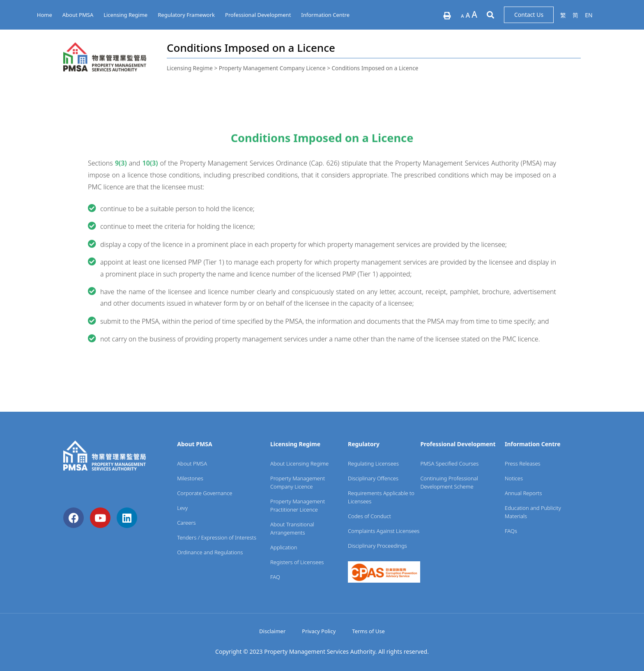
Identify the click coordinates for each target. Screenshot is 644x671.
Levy (182, 508)
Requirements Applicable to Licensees (381, 497)
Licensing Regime (125, 15)
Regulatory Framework (186, 15)
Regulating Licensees (373, 463)
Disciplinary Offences (373, 478)
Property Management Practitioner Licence (298, 505)
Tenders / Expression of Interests (217, 537)
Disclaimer (272, 631)
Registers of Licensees (297, 562)
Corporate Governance (205, 493)
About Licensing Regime (299, 463)
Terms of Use (368, 631)
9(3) (121, 202)
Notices (514, 478)
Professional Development (258, 15)
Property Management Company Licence (298, 482)
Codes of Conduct (369, 516)
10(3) (150, 202)
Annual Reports (523, 493)
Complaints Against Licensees (384, 531)
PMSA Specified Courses (449, 463)
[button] (529, 15)
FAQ (275, 577)
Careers (186, 523)
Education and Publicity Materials (533, 512)
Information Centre (325, 15)
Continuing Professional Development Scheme (449, 482)
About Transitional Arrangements (292, 528)
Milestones (190, 478)
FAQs (511, 531)
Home (45, 15)
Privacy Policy (319, 631)
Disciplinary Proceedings (377, 546)
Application (284, 547)
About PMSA (78, 15)
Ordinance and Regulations (210, 552)
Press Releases (523, 463)
